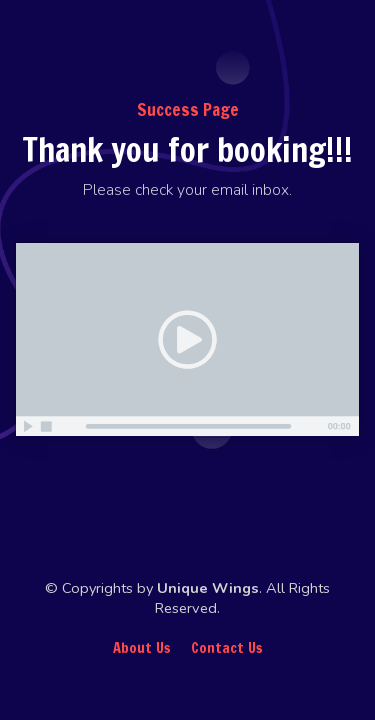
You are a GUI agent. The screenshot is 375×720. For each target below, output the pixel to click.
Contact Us (227, 648)
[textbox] (187, 191)
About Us (142, 648)
